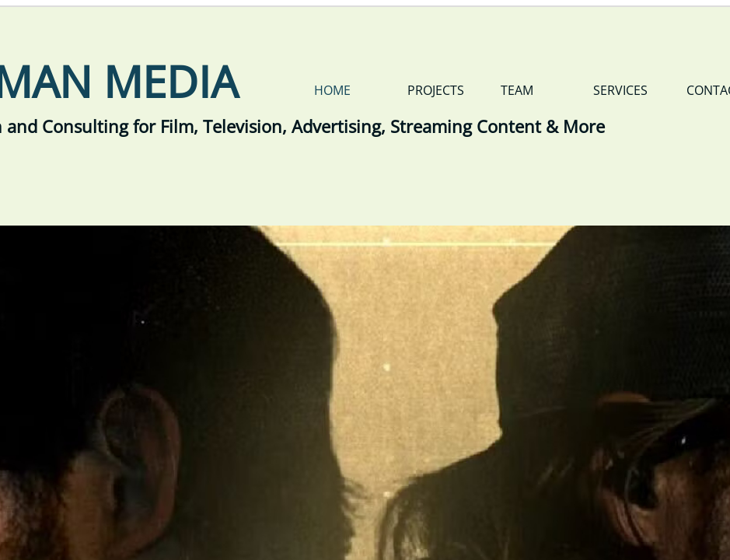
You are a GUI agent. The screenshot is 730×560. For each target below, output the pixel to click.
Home (332, 90)
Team (517, 90)
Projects (436, 90)
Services (620, 90)
